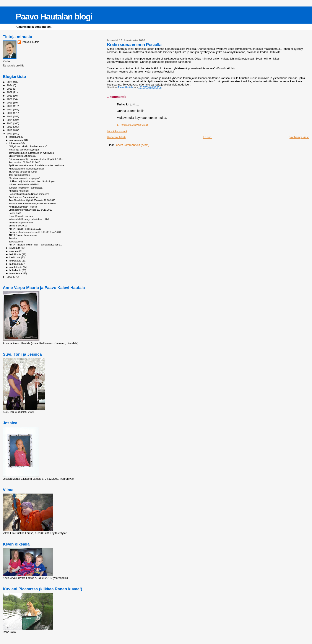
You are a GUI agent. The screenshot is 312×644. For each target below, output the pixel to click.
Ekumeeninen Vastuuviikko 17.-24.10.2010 (30, 210)
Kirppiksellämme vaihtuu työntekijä (26, 169)
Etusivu (208, 137)
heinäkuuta (16, 254)
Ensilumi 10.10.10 (18, 226)
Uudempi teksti (116, 137)
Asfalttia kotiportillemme (21, 223)
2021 (10, 96)
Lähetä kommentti (117, 131)
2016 (10, 113)
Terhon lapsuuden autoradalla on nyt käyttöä (31, 153)
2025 (10, 82)
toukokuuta (16, 261)
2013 (10, 123)
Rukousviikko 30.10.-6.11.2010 (24, 162)
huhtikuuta (15, 264)
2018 (10, 106)
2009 (10, 277)
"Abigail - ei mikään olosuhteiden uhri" (28, 146)
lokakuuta (15, 143)
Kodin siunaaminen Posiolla (23, 207)
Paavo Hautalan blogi (54, 17)
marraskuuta (17, 140)
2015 (10, 116)
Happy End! (15, 213)
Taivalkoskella (16, 242)
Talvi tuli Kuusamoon (19, 175)
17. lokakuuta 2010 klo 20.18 (133, 125)
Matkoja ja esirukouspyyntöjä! (24, 150)
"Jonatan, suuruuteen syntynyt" (24, 178)
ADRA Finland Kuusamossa (23, 235)
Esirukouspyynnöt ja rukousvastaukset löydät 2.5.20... (36, 159)
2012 (10, 127)
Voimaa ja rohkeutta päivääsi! (24, 184)
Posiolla (13, 238)
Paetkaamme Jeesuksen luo (23, 197)
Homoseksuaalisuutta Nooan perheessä (29, 194)
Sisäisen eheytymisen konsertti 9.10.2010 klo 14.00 (35, 232)
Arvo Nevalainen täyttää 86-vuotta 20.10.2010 (32, 200)
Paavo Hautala (31, 42)
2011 (10, 130)
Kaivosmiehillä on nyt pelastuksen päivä (29, 219)
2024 (10, 85)
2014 (10, 120)
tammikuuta (16, 273)
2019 (10, 102)
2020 (10, 99)
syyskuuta (15, 248)
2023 (10, 89)
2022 (10, 92)
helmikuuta (16, 270)
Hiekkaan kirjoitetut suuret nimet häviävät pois (32, 181)
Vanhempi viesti (299, 137)
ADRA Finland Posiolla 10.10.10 (25, 229)
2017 (10, 109)
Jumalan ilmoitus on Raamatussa (26, 188)
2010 (10, 133)
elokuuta (14, 251)
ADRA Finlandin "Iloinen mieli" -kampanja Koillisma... (35, 245)
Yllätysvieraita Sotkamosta (22, 156)
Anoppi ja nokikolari (19, 191)
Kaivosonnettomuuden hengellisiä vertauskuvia (33, 203)
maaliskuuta (16, 267)
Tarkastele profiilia (14, 66)
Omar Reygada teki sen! (21, 216)
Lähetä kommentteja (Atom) (132, 145)
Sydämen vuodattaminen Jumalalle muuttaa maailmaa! (37, 165)
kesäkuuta (15, 257)
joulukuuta (15, 137)
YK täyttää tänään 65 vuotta (23, 172)
